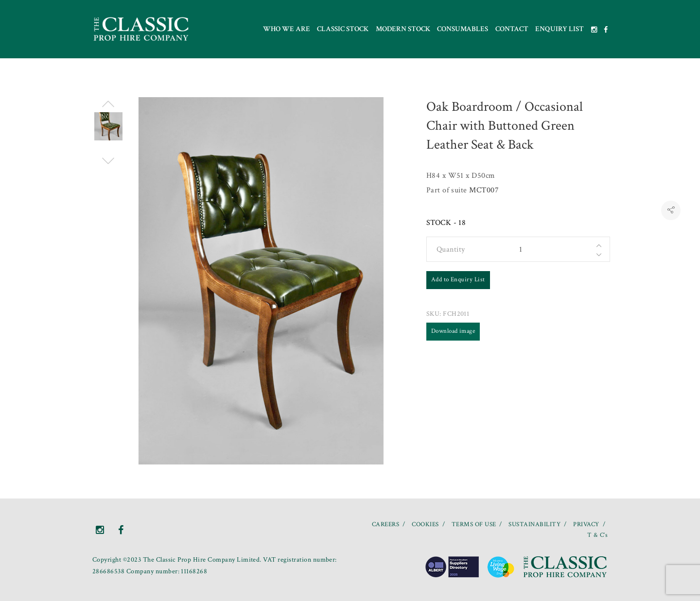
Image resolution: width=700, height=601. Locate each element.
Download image (453, 331)
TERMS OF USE (474, 524)
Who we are (287, 29)
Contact (512, 29)
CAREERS (385, 524)
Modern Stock (403, 29)
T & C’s (597, 535)
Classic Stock (343, 29)
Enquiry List (560, 29)
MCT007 (484, 190)
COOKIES (425, 524)
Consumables (463, 29)
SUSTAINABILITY (534, 524)
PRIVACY (586, 524)
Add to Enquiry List (458, 280)
